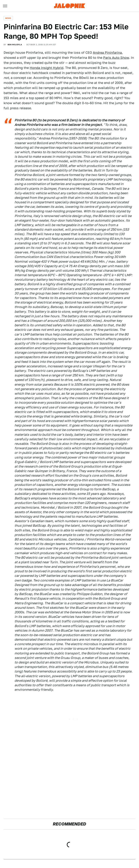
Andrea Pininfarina (107, 53)
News (8, 18)
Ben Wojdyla (15, 44)
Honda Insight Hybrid (47, 68)
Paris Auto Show (116, 58)
